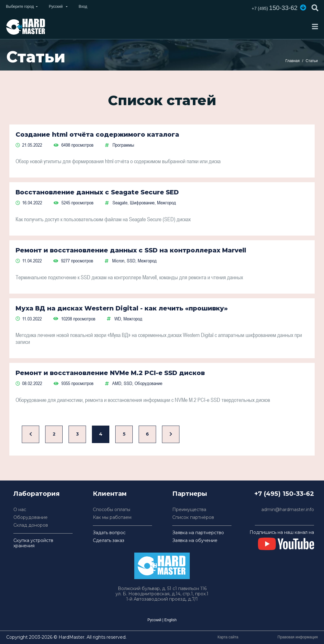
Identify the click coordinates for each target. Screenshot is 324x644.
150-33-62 (275, 8)
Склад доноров (31, 525)
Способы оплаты (112, 510)
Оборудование (148, 383)
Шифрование (142, 202)
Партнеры (190, 494)
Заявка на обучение (195, 541)
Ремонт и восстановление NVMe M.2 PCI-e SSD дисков (110, 373)
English (170, 620)
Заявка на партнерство (198, 533)
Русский (154, 620)
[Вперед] (171, 434)
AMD (117, 383)
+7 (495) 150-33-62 (284, 494)
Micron (118, 261)
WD (118, 319)
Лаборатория (37, 494)
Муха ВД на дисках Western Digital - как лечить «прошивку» (122, 308)
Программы (123, 145)
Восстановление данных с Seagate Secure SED (97, 192)
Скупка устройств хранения (33, 543)
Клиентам (110, 494)
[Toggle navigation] (315, 27)
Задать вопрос (109, 533)
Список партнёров (193, 517)
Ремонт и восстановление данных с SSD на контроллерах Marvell (131, 250)
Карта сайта (228, 637)
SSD (131, 261)
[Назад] (31, 434)
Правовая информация (298, 637)
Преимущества (189, 510)
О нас (20, 510)
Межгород (167, 202)
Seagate (120, 202)
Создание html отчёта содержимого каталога (97, 134)
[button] (303, 7)
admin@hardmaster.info (288, 510)
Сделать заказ (109, 541)
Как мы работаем (112, 517)
